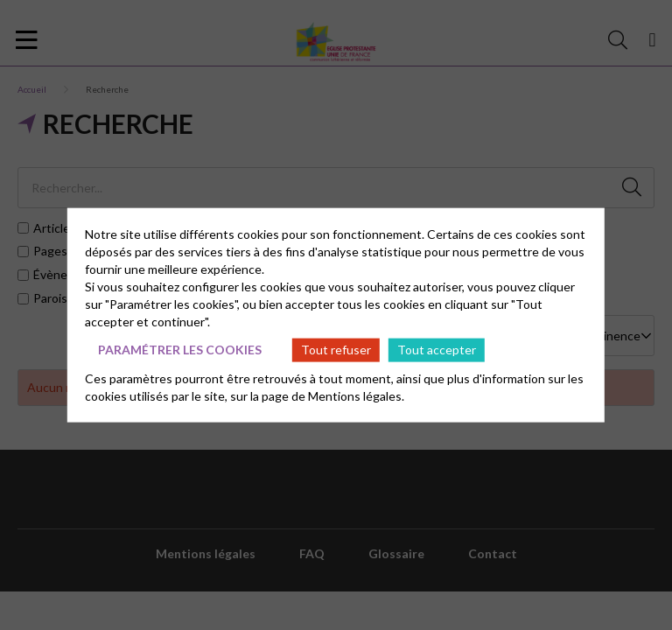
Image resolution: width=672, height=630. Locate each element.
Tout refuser (336, 350)
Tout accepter (437, 350)
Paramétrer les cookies (180, 350)
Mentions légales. (356, 395)
